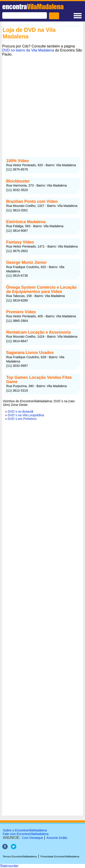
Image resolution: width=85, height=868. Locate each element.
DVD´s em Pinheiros (22, 419)
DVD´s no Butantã (21, 412)
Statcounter (9, 866)
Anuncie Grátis (57, 838)
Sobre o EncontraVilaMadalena (25, 830)
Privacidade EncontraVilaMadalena (60, 856)
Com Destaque (33, 838)
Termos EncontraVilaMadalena (20, 856)
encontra (33, 7)
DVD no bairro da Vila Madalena (28, 50)
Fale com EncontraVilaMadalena (26, 834)
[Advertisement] (42, 103)
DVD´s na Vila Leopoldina (26, 415)
